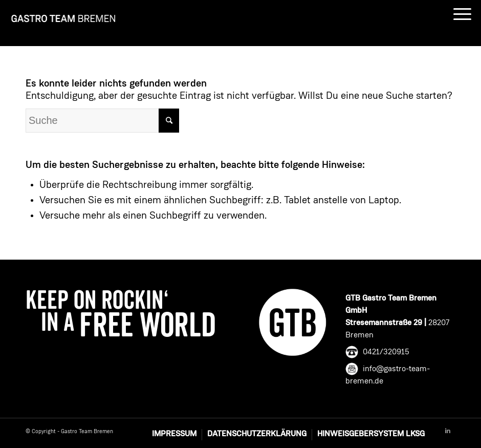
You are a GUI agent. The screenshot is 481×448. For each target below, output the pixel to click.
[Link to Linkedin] (448, 431)
